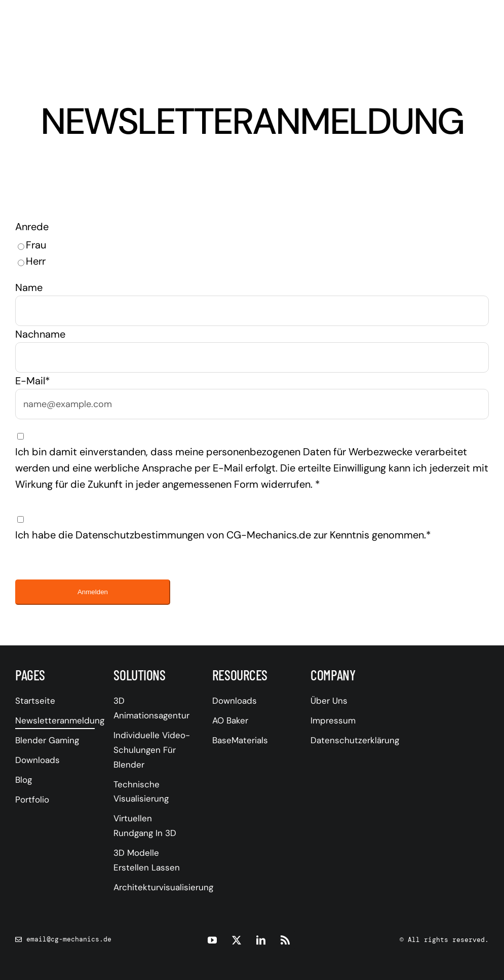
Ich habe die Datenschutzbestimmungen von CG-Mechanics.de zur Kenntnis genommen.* (223, 535)
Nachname (40, 334)
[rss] (285, 940)
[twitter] (237, 940)
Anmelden (93, 592)
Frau (36, 245)
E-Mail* (33, 381)
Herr (36, 261)
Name (29, 287)
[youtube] (212, 940)
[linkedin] (261, 940)
